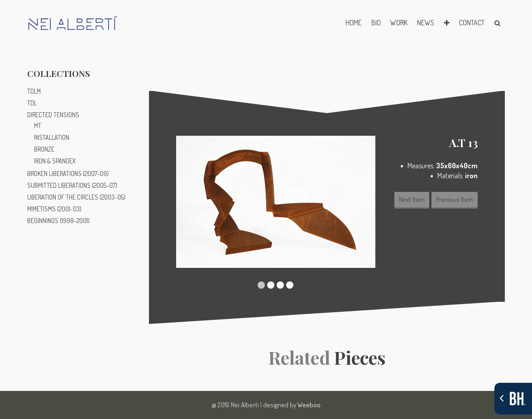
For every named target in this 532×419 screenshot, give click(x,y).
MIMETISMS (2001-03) (54, 209)
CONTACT (472, 23)
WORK (399, 23)
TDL (32, 103)
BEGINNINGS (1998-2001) (58, 221)
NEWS (426, 23)
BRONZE (44, 149)
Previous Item (455, 199)
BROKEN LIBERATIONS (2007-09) (68, 174)
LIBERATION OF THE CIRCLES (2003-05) (76, 197)
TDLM (34, 91)
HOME (354, 23)
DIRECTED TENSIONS (53, 115)
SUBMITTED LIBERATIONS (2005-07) (72, 185)
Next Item (412, 199)
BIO (376, 23)
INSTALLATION (52, 137)
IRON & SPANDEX (55, 161)
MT (38, 126)
